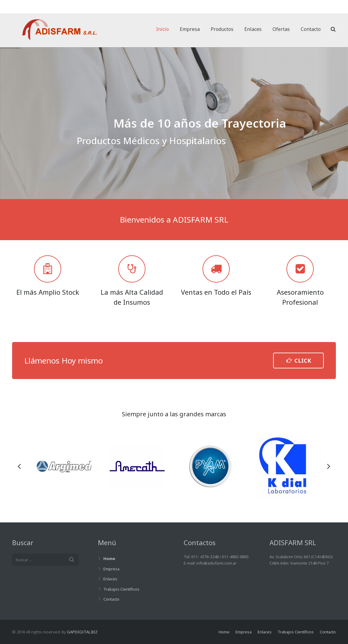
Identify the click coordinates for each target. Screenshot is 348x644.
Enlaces (110, 579)
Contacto (111, 599)
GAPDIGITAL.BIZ (82, 632)
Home (109, 558)
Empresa (111, 569)
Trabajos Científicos (121, 589)
